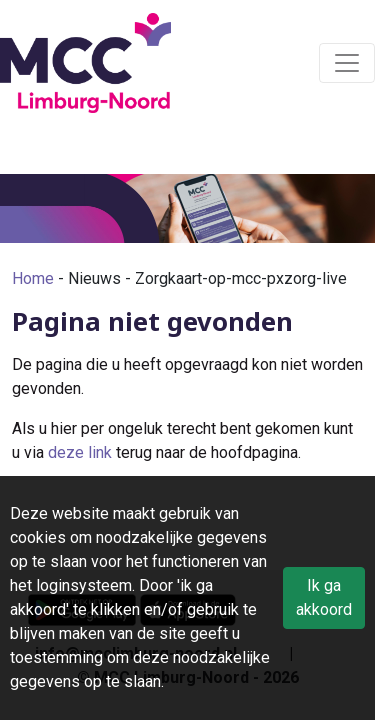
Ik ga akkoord (324, 597)
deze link (80, 452)
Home (33, 278)
